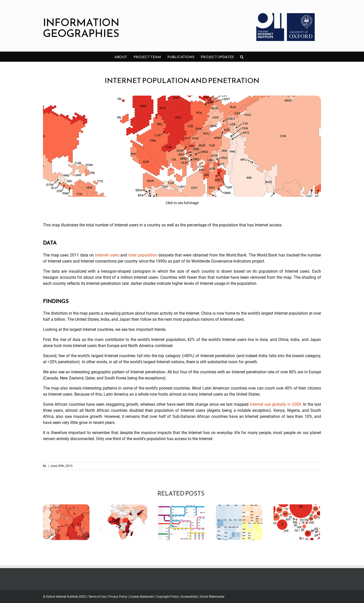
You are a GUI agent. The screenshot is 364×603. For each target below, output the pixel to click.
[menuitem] (121, 57)
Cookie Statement (142, 597)
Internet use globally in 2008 (275, 404)
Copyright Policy (167, 597)
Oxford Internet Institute (62, 597)
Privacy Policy (118, 597)
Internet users (107, 255)
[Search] (242, 57)
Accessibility (189, 597)
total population (143, 255)
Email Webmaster (212, 597)
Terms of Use (97, 597)
